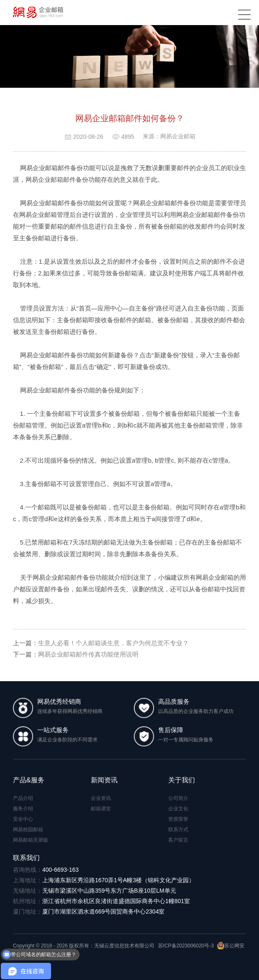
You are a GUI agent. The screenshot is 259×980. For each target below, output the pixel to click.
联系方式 (178, 830)
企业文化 (178, 809)
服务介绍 (23, 809)
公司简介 (178, 798)
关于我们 (182, 780)
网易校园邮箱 (28, 830)
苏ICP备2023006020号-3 (186, 946)
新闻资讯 (104, 780)
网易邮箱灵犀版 (31, 840)
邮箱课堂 (101, 809)
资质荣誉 (178, 819)
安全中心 (23, 819)
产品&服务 (29, 780)
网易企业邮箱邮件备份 (57, 179)
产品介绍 (23, 798)
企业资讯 (101, 798)
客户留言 (178, 840)
